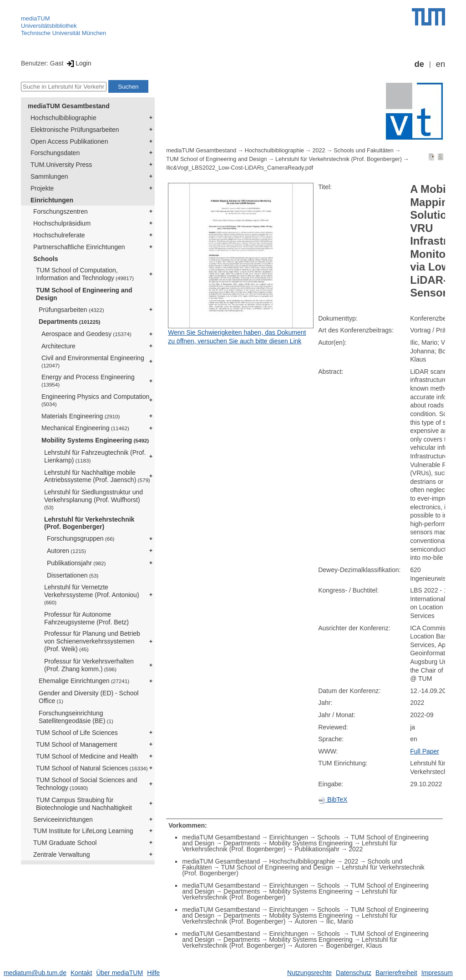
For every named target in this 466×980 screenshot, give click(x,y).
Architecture (58, 346)
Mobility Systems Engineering (95, 440)
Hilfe (153, 973)
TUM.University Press (61, 165)
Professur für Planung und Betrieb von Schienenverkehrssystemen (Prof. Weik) (92, 641)
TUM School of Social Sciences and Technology (87, 784)
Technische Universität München (63, 33)
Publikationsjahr (76, 563)
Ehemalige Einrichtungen (84, 681)
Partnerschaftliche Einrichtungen (79, 247)
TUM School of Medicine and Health (87, 756)
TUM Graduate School (65, 843)
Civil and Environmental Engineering (93, 361)
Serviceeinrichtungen (63, 819)
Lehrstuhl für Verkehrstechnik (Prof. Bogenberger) (89, 523)
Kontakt (81, 973)
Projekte (42, 188)
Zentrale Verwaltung (62, 854)
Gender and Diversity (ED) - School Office (89, 697)
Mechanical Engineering (85, 428)
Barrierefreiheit (396, 973)
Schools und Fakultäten (364, 151)
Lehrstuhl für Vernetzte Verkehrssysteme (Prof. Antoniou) (92, 594)
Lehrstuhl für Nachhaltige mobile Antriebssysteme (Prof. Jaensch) (97, 476)
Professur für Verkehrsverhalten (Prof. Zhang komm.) (89, 665)
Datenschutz (354, 973)
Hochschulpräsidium (62, 223)
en (441, 64)
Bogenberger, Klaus (354, 945)
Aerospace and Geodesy (86, 334)
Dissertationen (73, 575)
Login (78, 63)
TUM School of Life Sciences (77, 733)
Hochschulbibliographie (63, 118)
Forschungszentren (61, 211)
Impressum (437, 973)
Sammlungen (49, 176)
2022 (319, 151)
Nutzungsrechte (309, 973)
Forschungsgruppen (81, 538)
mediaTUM (35, 18)
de (419, 64)
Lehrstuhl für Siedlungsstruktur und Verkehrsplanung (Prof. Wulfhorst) (94, 499)
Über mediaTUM (119, 973)
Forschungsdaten (55, 153)
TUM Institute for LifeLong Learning (83, 831)
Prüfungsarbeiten (71, 310)
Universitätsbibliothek (49, 26)
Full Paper (425, 751)
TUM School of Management (76, 744)
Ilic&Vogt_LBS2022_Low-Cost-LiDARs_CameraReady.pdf (240, 168)
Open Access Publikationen (69, 141)
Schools (46, 259)
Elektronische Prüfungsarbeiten (75, 130)
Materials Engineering (81, 416)
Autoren (66, 551)
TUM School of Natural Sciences (92, 768)
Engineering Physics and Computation (95, 400)
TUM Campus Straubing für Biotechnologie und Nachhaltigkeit (84, 804)
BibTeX (333, 799)
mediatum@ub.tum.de (35, 973)
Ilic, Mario (339, 921)
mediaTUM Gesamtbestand (69, 106)
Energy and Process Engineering (88, 380)
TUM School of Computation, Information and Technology (85, 274)
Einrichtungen (52, 200)
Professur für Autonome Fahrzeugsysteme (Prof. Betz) (86, 618)
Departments (70, 322)
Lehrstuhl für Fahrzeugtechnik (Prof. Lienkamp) (95, 456)
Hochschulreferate (59, 235)
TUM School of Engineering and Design (84, 294)
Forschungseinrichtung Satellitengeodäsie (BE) (76, 717)
